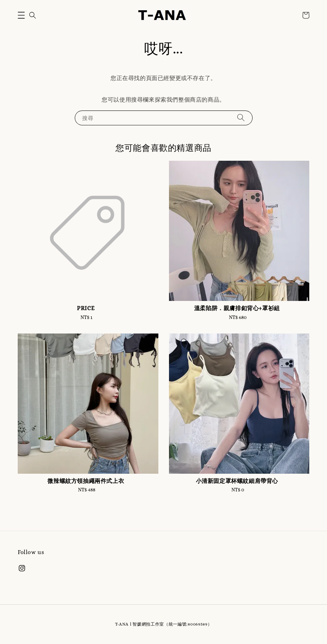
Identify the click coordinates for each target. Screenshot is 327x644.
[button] (21, 15)
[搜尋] (241, 118)
